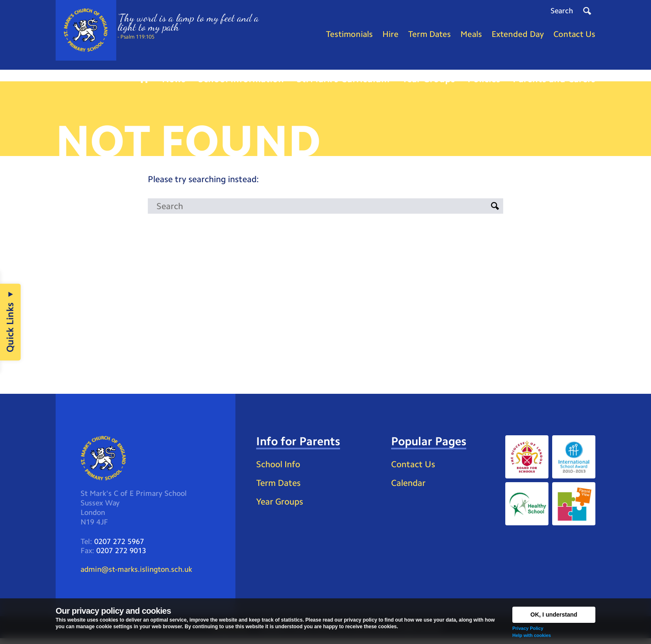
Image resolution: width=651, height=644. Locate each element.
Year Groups (281, 506)
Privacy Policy (528, 628)
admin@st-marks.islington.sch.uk (136, 575)
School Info (280, 469)
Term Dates (280, 488)
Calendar (409, 488)
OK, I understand (554, 615)
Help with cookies (532, 635)
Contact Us (414, 469)
